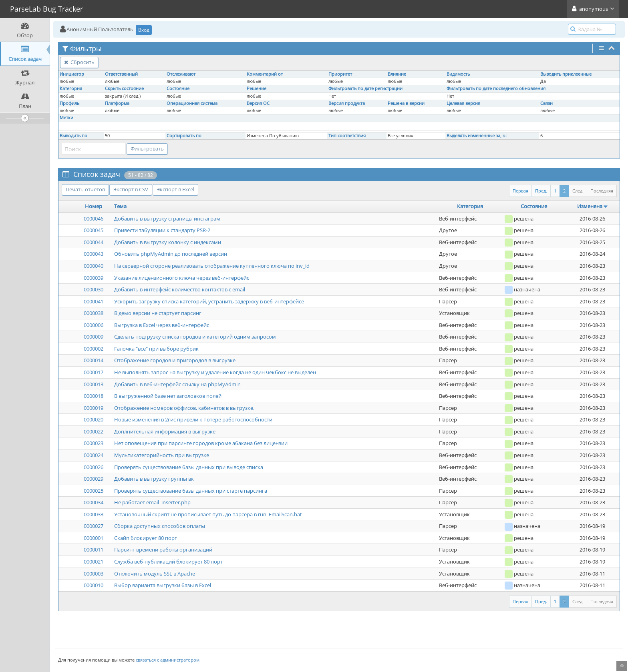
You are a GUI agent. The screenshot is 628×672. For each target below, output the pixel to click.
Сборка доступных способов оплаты (160, 526)
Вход (144, 30)
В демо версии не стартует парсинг (158, 313)
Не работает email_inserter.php (152, 502)
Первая (520, 191)
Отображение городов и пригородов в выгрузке (175, 360)
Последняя (602, 191)
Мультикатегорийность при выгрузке (162, 455)
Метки (66, 118)
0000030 (94, 289)
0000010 (94, 585)
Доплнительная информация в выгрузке (165, 431)
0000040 (94, 266)
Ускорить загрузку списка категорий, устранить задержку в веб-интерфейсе (209, 301)
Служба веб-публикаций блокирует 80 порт (168, 562)
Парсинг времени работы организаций (163, 550)
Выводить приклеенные (566, 74)
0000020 (94, 419)
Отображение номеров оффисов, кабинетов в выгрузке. (184, 408)
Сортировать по (184, 136)
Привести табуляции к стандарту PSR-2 (162, 230)
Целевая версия (463, 103)
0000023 (94, 443)
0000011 (94, 550)
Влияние (397, 74)
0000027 (94, 526)
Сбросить (79, 62)
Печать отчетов (85, 189)
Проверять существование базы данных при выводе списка (189, 467)
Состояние (178, 88)
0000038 (94, 313)
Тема (120, 206)
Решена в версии (406, 103)
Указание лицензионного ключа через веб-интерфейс (182, 278)
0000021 (94, 562)
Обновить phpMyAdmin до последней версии (171, 254)
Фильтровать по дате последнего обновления (496, 88)
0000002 (94, 349)
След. (578, 191)
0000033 (94, 514)
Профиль (69, 103)
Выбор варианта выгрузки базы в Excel (163, 585)
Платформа (117, 103)
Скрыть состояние (124, 88)
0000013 (94, 384)
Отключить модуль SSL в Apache (155, 574)
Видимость (458, 74)
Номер (94, 206)
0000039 (94, 278)
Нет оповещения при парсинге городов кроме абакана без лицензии (201, 443)
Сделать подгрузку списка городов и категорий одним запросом (195, 337)
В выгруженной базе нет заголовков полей (168, 396)
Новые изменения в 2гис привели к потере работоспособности (193, 419)
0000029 (94, 479)
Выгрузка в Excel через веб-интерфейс (162, 325)
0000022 (94, 431)
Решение (257, 88)
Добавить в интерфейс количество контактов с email (180, 289)
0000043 (94, 254)
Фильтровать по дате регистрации (365, 88)
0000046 (94, 219)
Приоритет (340, 74)
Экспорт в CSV (131, 189)
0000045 (94, 230)
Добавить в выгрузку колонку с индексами (168, 242)
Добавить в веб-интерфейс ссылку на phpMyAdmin (177, 384)
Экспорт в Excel (175, 189)
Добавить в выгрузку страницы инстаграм (167, 219)
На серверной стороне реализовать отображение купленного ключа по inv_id (212, 266)
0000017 (94, 372)
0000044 (94, 242)
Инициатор (72, 74)
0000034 (94, 502)
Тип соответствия (347, 136)
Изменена (590, 206)
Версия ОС (258, 103)
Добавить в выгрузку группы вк (154, 479)
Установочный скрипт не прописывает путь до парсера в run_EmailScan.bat (208, 514)
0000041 (94, 301)
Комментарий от (265, 74)
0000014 (94, 360)
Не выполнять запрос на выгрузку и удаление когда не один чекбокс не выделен (215, 372)
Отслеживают (181, 74)
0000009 (94, 337)
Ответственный (121, 74)
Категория (71, 88)
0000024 (94, 455)
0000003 (94, 574)
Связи (546, 103)
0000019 (94, 408)
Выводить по (73, 136)
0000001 (94, 538)
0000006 (94, 325)
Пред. (541, 191)
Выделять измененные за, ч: (477, 136)
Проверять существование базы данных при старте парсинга (191, 491)
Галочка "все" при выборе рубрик (156, 349)
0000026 (94, 467)
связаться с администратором (168, 660)
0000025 (94, 491)
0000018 (94, 396)
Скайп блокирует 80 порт (146, 538)
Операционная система (192, 103)
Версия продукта (347, 103)
